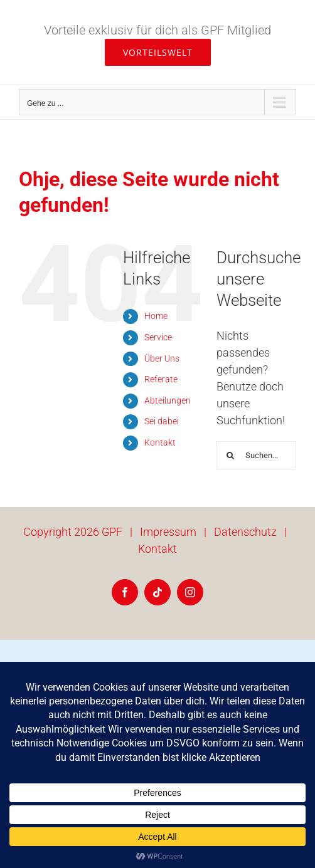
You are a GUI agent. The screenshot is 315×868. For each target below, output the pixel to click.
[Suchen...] (256, 455)
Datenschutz (245, 532)
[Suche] (231, 455)
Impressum (168, 532)
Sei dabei (162, 421)
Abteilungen (168, 400)
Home (156, 316)
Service (158, 337)
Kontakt (160, 442)
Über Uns (162, 358)
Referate (161, 379)
